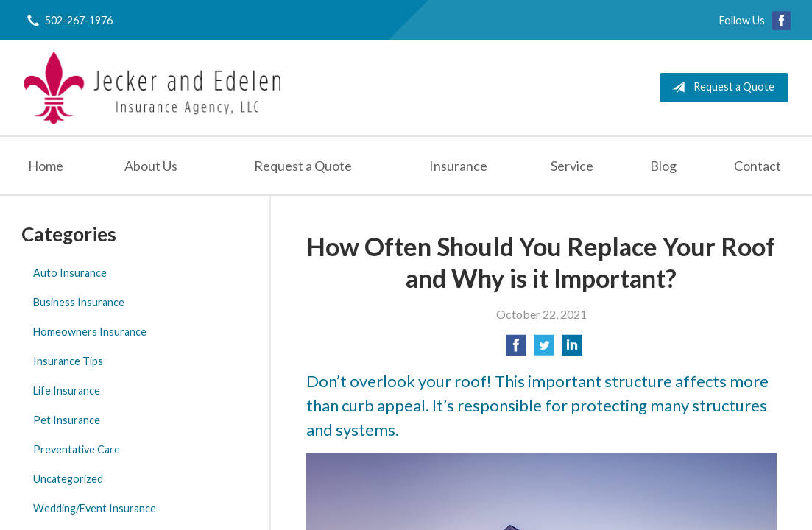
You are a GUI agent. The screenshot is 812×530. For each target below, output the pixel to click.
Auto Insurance (70, 273)
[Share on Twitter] (544, 349)
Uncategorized (68, 479)
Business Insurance (79, 302)
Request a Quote (720, 88)
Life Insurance (67, 391)
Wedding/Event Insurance (95, 508)
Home (46, 166)
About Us (151, 166)
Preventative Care (77, 449)
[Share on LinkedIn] (572, 349)
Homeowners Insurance (90, 332)
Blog (663, 166)
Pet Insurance (67, 420)
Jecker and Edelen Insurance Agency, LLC (152, 88)
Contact (758, 166)
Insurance (458, 166)
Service (572, 166)
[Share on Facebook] (516, 349)
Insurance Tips (68, 361)
